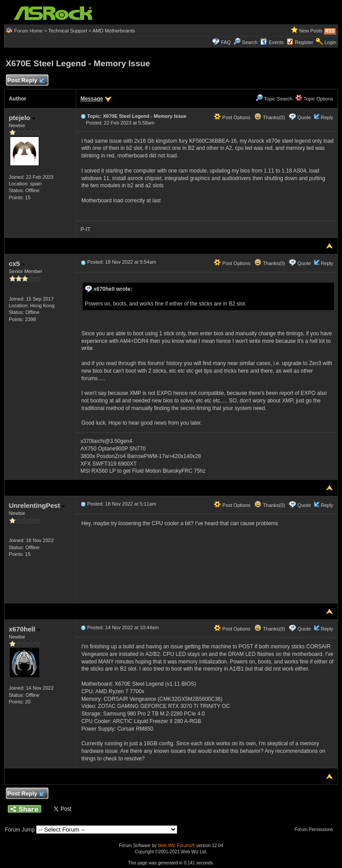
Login (330, 42)
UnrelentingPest (37, 505)
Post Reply (26, 81)
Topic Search (274, 99)
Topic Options (314, 99)
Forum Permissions (316, 830)
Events (272, 42)
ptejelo (22, 118)
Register (304, 42)
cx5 (17, 263)
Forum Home (28, 31)
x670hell (24, 629)
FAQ (226, 42)
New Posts (311, 31)
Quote (304, 117)
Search (250, 42)
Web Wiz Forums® (176, 846)
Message (92, 99)
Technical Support (67, 31)
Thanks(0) (269, 117)
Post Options (232, 117)
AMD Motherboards (114, 31)
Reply (327, 117)
